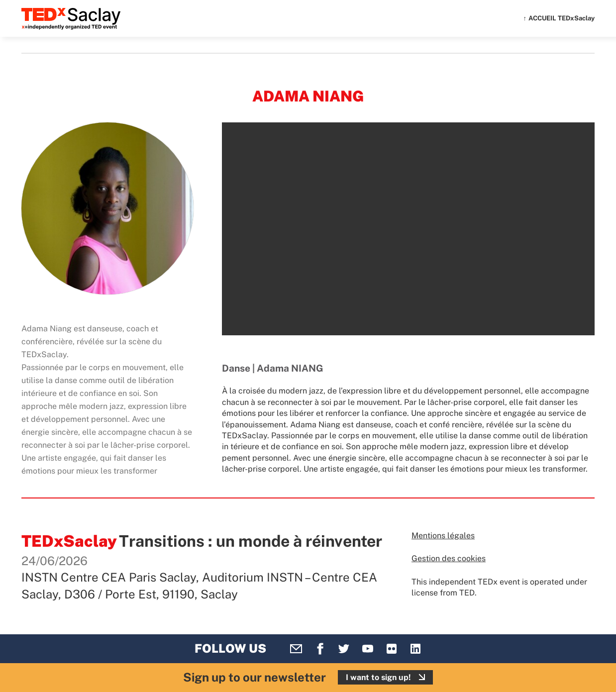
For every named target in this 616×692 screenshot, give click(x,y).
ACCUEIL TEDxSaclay (562, 18)
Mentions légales (443, 536)
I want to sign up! (378, 677)
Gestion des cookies (449, 558)
